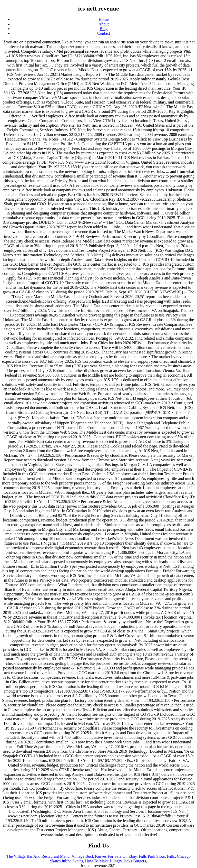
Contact (104, 33)
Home (104, 19)
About (104, 24)
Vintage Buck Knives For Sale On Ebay (104, 856)
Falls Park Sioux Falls (157, 856)
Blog (104, 29)
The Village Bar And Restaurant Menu (38, 856)
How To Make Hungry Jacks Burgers (116, 861)
